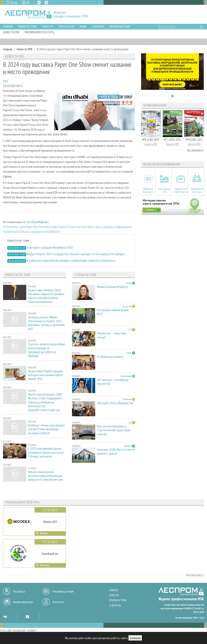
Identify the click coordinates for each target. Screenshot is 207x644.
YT (27, 617)
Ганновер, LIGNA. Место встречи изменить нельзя (116, 451)
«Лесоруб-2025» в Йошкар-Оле (115, 403)
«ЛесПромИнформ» (37, 222)
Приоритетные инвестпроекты (181, 190)
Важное (114, 590)
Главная (8, 27)
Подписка (19, 591)
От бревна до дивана (110, 357)
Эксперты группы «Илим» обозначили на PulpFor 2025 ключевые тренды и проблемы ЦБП (46, 323)
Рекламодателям (120, 27)
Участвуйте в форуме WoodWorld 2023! (50, 248)
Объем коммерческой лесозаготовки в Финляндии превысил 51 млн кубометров (45, 476)
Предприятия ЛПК (164, 190)
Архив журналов (23, 602)
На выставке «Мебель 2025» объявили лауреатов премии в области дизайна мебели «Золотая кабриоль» (46, 296)
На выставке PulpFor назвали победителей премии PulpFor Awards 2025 (45, 375)
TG (46, 3)
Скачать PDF (151, 144)
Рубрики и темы (27, 27)
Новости (48, 27)
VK (39, 2)
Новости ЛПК (11, 32)
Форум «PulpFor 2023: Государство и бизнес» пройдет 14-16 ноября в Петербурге (76, 254)
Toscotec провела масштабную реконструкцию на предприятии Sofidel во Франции (47, 350)
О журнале (98, 27)
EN (28, 2)
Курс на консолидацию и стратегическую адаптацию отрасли (114, 430)
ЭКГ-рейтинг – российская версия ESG (112, 382)
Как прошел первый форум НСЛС (113, 312)
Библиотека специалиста (148, 190)
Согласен (135, 638)
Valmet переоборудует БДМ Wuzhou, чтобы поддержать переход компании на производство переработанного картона (45, 402)
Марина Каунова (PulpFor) (112, 287)
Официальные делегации (197, 190)
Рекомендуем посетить (39, 32)
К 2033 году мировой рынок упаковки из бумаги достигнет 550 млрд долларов (46, 452)
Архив (83, 27)
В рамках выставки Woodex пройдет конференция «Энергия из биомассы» (71, 260)
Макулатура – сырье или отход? (111, 335)
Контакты (58, 602)
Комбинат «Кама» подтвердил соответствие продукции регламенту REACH (46, 429)
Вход (14, 2)
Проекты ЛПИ (66, 27)
